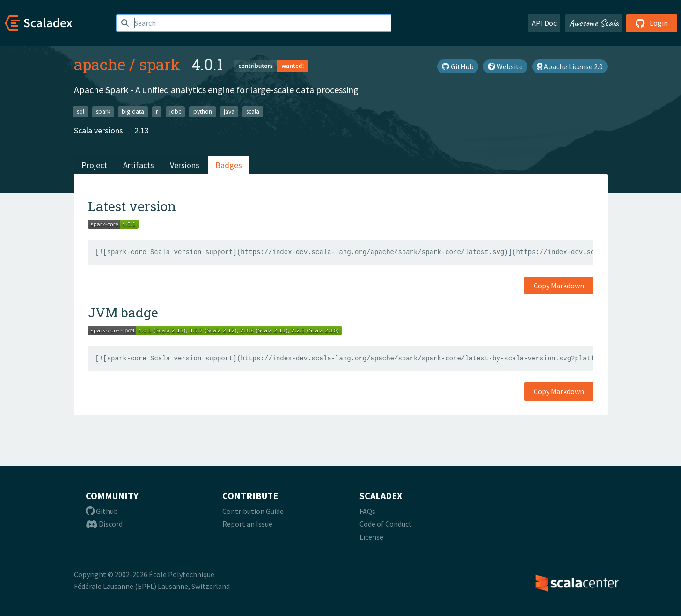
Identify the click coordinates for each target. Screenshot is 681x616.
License (371, 537)
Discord (104, 524)
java (229, 112)
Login (652, 23)
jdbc (175, 112)
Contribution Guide (253, 511)
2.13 (142, 130)
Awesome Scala (594, 23)
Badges (229, 165)
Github (102, 511)
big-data (133, 112)
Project (94, 165)
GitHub (458, 66)
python (203, 112)
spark (160, 64)
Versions (185, 165)
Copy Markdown (559, 286)
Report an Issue (247, 524)
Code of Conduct (386, 524)
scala (253, 112)
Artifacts (139, 165)
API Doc (544, 23)
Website (505, 66)
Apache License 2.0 (570, 66)
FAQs (367, 511)
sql (81, 112)
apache (100, 64)
